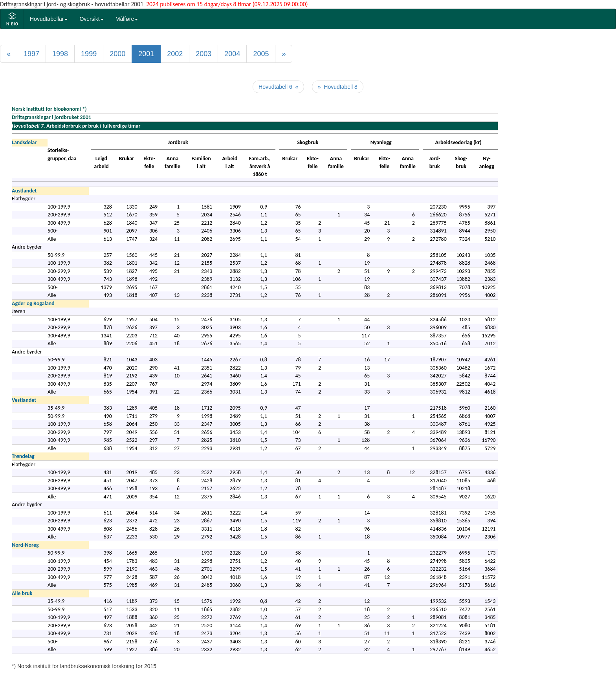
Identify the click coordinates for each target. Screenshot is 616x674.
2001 (146, 54)
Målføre (127, 19)
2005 (261, 54)
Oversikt (91, 19)
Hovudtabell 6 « (278, 87)
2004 (232, 54)
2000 (117, 54)
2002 (175, 54)
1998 (60, 54)
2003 (203, 54)
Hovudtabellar (49, 19)
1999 (89, 54)
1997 (31, 54)
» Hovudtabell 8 (338, 87)
